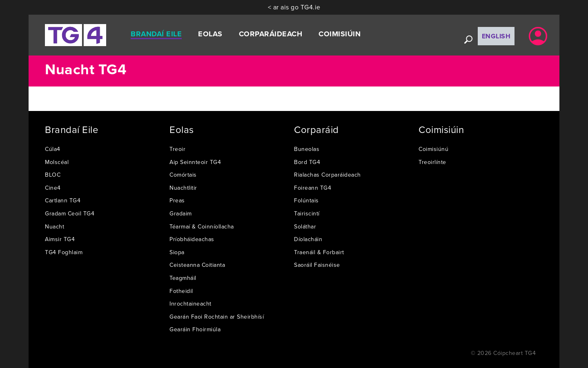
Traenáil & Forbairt (319, 252)
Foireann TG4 (313, 188)
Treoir (177, 149)
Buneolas (307, 149)
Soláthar (305, 226)
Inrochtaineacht (190, 304)
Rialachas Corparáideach (327, 175)
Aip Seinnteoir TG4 (195, 162)
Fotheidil (181, 291)
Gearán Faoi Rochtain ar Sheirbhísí (217, 317)
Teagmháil (183, 278)
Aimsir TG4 (60, 239)
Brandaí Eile (156, 34)
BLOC (53, 175)
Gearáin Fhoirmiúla (195, 329)
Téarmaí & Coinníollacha (202, 226)
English (496, 36)
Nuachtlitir (183, 188)
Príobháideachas (192, 239)
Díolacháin (308, 239)
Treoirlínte (432, 162)
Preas (177, 200)
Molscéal (57, 162)
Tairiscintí (307, 213)
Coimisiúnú (433, 149)
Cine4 (53, 188)
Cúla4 (53, 149)
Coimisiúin (340, 34)
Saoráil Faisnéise (317, 265)
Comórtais (183, 175)
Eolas (210, 34)
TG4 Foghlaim (64, 252)
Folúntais (306, 200)
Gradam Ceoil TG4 (70, 213)
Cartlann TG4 (63, 200)
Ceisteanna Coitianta (197, 265)
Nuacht (55, 226)
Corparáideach (271, 34)
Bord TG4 (307, 162)
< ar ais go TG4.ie (294, 7)
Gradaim (181, 213)
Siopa (177, 252)
